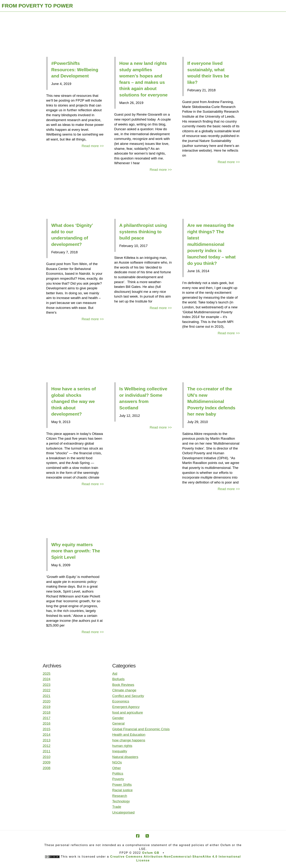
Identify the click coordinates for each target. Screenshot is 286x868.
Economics (121, 701)
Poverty (118, 779)
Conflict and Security (128, 696)
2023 (47, 685)
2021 (47, 696)
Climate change (124, 690)
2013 (47, 740)
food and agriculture (127, 712)
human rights (122, 746)
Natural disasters (125, 757)
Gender (118, 718)
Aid (115, 674)
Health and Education (129, 735)
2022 (47, 690)
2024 (47, 679)
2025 (47, 674)
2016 (47, 723)
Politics (118, 773)
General (118, 723)
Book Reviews (123, 685)
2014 (47, 735)
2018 (47, 712)
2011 (47, 751)
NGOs (117, 762)
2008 (47, 768)
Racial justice (122, 790)
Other (117, 768)
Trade (117, 807)
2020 (47, 701)
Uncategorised (123, 812)
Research (120, 796)
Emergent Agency (126, 707)
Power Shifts (122, 785)
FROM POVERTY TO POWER (37, 6)
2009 (47, 762)
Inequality (120, 751)
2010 (47, 757)
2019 (47, 707)
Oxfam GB (151, 853)
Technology (121, 801)
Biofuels (118, 679)
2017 (47, 718)
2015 (47, 729)
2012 (47, 746)
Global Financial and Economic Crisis (141, 729)
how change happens (129, 740)
